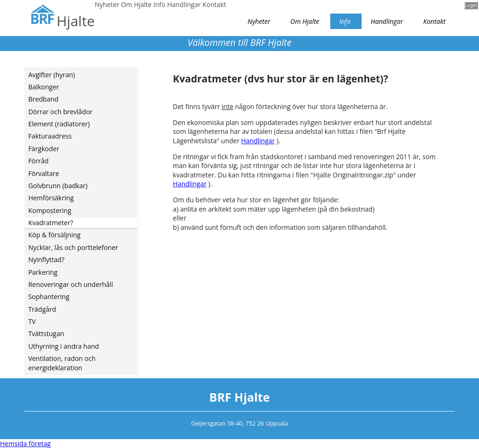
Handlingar (258, 141)
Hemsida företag (25, 444)
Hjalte (76, 21)
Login (471, 5)
